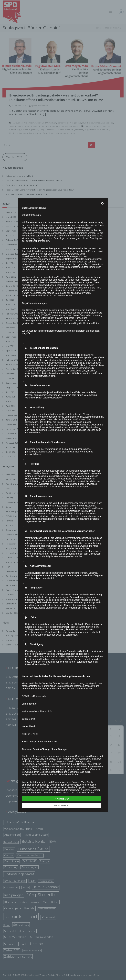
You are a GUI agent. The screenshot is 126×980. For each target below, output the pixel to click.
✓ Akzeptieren (62, 799)
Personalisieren (62, 805)
